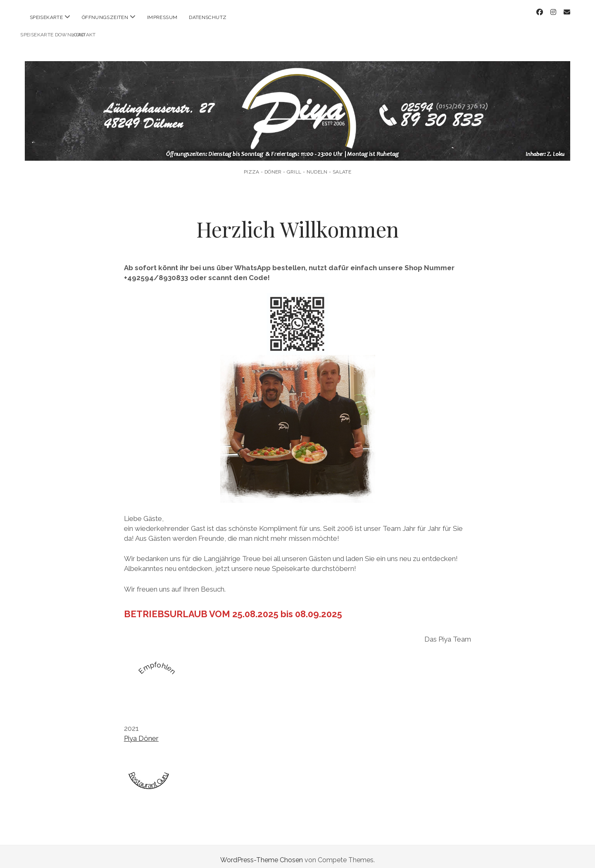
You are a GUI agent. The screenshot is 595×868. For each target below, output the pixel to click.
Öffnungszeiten (105, 17)
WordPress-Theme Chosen (262, 853)
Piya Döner (141, 731)
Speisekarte (46, 17)
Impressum (162, 17)
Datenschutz (208, 17)
